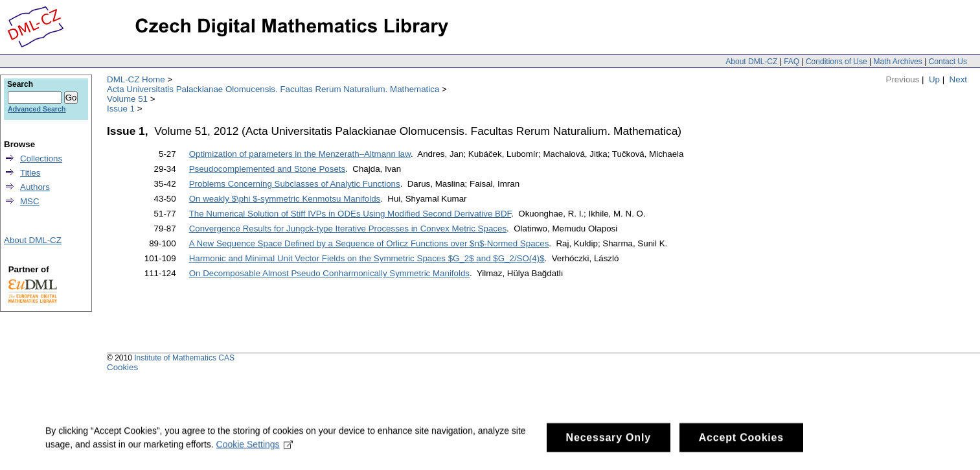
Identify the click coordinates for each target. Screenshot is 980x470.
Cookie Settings (255, 461)
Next (958, 79)
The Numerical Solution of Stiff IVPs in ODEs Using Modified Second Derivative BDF (350, 214)
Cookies (122, 367)
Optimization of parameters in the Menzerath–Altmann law (300, 154)
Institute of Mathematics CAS (184, 358)
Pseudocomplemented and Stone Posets (268, 169)
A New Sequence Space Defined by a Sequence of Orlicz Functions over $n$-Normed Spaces (369, 243)
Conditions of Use (837, 62)
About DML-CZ (751, 62)
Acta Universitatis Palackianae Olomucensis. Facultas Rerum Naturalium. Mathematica (273, 89)
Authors (35, 187)
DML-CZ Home (136, 79)
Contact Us (948, 62)
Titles (30, 173)
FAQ (792, 62)
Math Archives (897, 62)
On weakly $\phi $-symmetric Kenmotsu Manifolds (285, 199)
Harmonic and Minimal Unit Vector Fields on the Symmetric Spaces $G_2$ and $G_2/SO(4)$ (367, 258)
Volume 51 (127, 99)
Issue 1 (121, 109)
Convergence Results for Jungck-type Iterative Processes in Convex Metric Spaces (348, 229)
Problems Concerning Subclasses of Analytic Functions (295, 184)
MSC (30, 201)
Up (934, 79)
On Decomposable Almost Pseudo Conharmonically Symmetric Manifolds (329, 273)
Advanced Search (37, 109)
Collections (41, 159)
